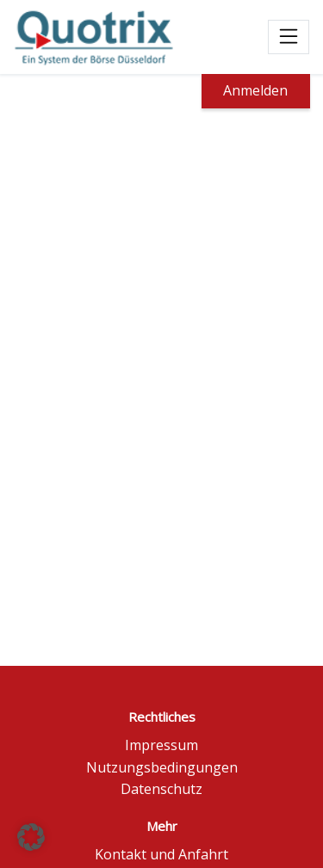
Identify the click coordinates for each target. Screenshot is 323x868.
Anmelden (255, 90)
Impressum (161, 745)
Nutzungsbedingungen (162, 767)
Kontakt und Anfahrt (161, 854)
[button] (31, 837)
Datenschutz (161, 789)
